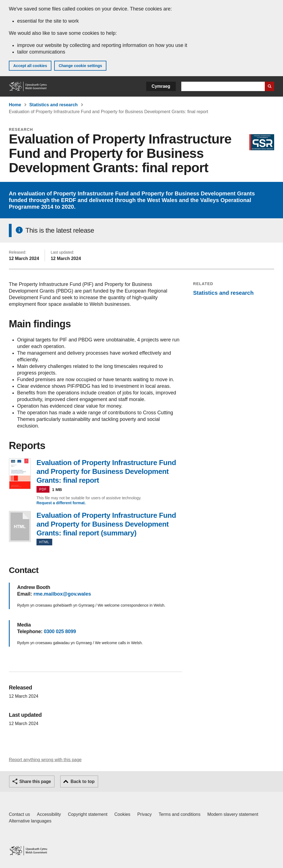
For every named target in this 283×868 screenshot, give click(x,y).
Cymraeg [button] (161, 86)
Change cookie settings (80, 66)
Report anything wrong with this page (45, 760)
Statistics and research (53, 105)
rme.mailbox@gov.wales (62, 594)
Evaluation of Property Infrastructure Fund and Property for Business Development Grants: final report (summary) (20, 526)
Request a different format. (61, 503)
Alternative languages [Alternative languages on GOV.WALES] (30, 821)
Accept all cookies (30, 66)
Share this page (35, 781)
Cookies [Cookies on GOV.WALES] (122, 814)
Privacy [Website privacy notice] (145, 814)
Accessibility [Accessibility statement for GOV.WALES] (49, 814)
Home (15, 105)
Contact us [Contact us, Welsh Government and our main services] (19, 814)
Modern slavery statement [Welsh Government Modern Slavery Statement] (233, 814)
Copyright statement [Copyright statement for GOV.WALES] (88, 814)
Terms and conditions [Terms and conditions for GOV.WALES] (180, 814)
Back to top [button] (82, 781)
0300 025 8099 (60, 631)
